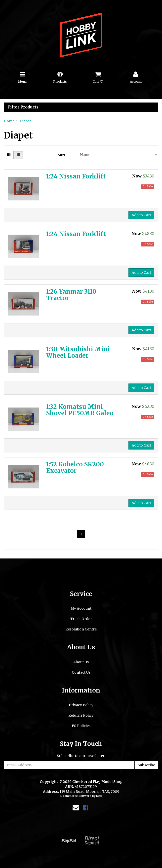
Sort (61, 155)
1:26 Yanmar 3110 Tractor (71, 295)
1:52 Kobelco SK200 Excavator (75, 468)
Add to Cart (141, 215)
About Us (81, 662)
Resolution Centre (81, 629)
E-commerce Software (75, 796)
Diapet (25, 121)
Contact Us (81, 672)
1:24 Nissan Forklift (76, 176)
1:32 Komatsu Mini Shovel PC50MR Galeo (80, 410)
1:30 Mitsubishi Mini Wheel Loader (78, 352)
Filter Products (23, 107)
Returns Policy (81, 715)
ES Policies (81, 726)
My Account (81, 608)
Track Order (81, 619)
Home (9, 121)
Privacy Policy (81, 705)
